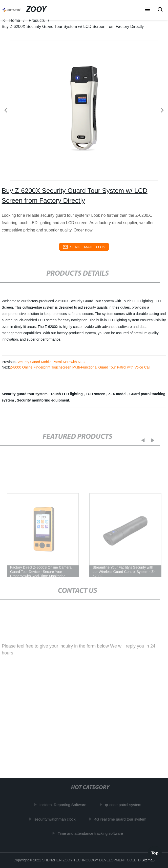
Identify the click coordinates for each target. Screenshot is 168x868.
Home (15, 20)
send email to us (84, 247)
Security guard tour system (25, 394)
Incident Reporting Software (64, 805)
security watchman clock (56, 819)
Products (37, 20)
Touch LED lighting (67, 394)
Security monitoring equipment (43, 400)
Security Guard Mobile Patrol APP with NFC (51, 362)
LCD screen (96, 394)
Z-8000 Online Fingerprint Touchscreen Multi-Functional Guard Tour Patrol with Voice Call (80, 367)
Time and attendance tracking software (91, 833)
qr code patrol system (124, 805)
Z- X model (118, 394)
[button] (148, 10)
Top (155, 853)
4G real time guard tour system (121, 819)
